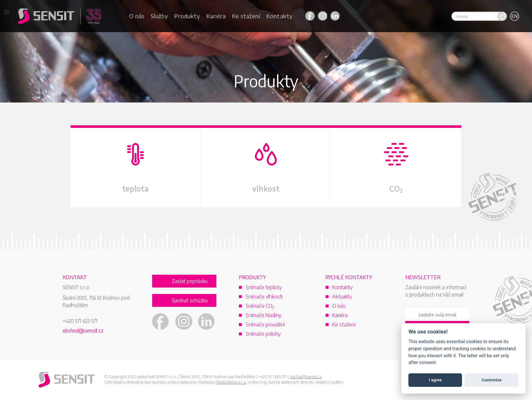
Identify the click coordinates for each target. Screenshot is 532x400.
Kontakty (279, 16)
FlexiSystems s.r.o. (231, 382)
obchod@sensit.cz (83, 331)
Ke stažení (246, 16)
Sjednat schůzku (190, 301)
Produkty (187, 16)
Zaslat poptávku (190, 281)
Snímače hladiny (263, 316)
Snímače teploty (264, 288)
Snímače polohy (263, 334)
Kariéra (216, 16)
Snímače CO (260, 306)
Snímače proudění (265, 325)
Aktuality (342, 297)
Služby (159, 16)
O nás (137, 16)
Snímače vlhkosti (264, 297)
